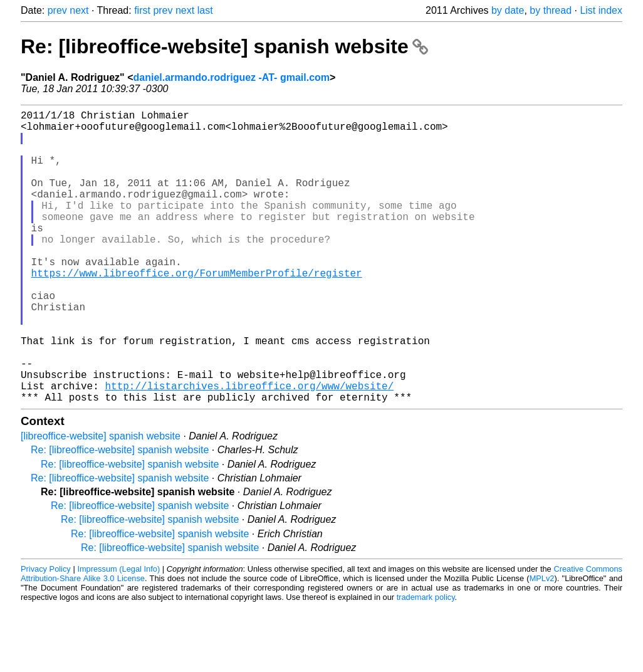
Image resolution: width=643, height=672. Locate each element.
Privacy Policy (46, 634)
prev (57, 10)
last (205, 10)
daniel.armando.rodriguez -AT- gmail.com (232, 77)
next (79, 10)
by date (508, 10)
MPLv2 (542, 643)
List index (601, 10)
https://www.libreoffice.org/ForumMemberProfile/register (197, 310)
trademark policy (426, 662)
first (142, 10)
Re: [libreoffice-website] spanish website (224, 46)
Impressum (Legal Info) (118, 634)
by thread (551, 10)
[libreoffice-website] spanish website (101, 501)
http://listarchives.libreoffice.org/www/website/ (249, 448)
